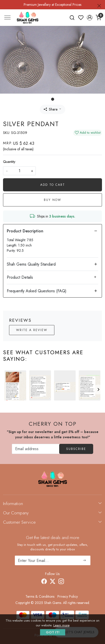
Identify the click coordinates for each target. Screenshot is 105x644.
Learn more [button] (61, 625)
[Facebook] (44, 582)
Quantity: (9, 162)
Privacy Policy (68, 596)
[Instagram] (61, 582)
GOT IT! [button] (53, 632)
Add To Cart (53, 185)
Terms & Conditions (40, 596)
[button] (90, 18)
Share (51, 109)
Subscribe (76, 449)
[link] (72, 18)
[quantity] (19, 171)
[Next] (98, 389)
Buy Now (52, 200)
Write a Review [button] (32, 330)
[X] (53, 582)
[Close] (99, 6)
